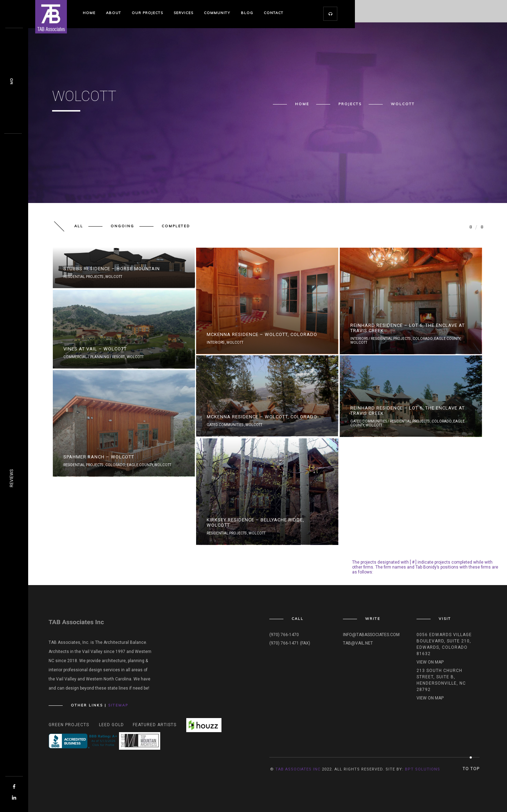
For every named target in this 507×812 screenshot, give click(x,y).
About (114, 13)
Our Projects (147, 13)
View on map (430, 662)
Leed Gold (111, 725)
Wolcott (114, 277)
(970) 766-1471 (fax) (290, 643)
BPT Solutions (423, 769)
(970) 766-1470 (284, 635)
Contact (274, 13)
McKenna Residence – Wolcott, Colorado (262, 334)
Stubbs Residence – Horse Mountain (112, 269)
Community (217, 13)
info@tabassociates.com (371, 635)
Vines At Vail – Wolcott (95, 349)
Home (89, 13)
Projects (350, 104)
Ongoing (122, 226)
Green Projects (69, 725)
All (79, 226)
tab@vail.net (358, 643)
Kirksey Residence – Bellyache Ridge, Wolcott (255, 522)
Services (183, 13)
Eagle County (447, 339)
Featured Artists (155, 725)
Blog (247, 13)
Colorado (423, 339)
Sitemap (118, 705)
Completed (176, 226)
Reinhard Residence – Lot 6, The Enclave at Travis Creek (408, 328)
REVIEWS (12, 478)
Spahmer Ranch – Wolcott (99, 457)
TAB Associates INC (298, 769)
